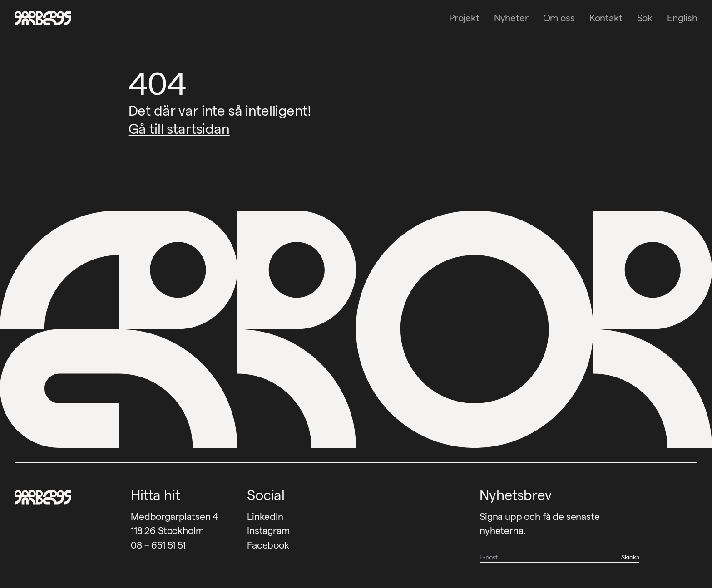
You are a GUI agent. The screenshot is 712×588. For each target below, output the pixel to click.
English (682, 18)
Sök (645, 18)
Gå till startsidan (179, 129)
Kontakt (606, 18)
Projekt (464, 18)
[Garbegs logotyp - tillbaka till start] (40, 18)
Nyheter (511, 18)
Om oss (559, 18)
